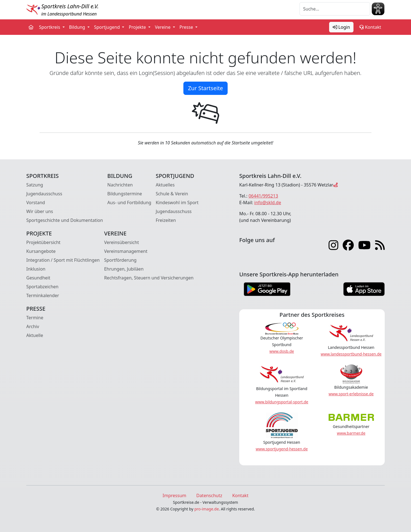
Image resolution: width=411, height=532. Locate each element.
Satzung (35, 185)
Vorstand (36, 203)
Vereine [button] (163, 27)
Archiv (33, 326)
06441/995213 (263, 196)
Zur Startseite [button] (206, 88)
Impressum (175, 495)
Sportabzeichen (42, 287)
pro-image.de (207, 509)
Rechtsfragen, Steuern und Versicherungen (149, 278)
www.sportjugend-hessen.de (282, 449)
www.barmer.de (351, 433)
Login (341, 27)
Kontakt (370, 27)
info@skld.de (268, 203)
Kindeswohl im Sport (177, 203)
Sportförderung (120, 260)
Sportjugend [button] (107, 27)
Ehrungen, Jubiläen (124, 269)
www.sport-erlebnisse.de (351, 394)
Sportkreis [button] (50, 27)
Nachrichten (120, 185)
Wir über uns (40, 211)
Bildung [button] (78, 27)
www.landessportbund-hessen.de (351, 354)
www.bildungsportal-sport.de (282, 402)
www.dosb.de (282, 351)
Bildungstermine (125, 194)
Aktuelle (35, 335)
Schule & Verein (172, 194)
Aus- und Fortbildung (129, 203)
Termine (35, 318)
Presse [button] (187, 27)
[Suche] (335, 9)
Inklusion (36, 269)
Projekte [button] (138, 27)
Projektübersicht (43, 242)
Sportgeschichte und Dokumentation (65, 220)
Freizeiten (166, 220)
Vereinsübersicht (121, 242)
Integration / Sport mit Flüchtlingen (63, 260)
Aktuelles (165, 185)
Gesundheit (38, 278)
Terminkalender (43, 295)
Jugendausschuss (44, 194)
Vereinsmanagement (126, 251)
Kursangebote (41, 251)
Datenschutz (209, 495)
